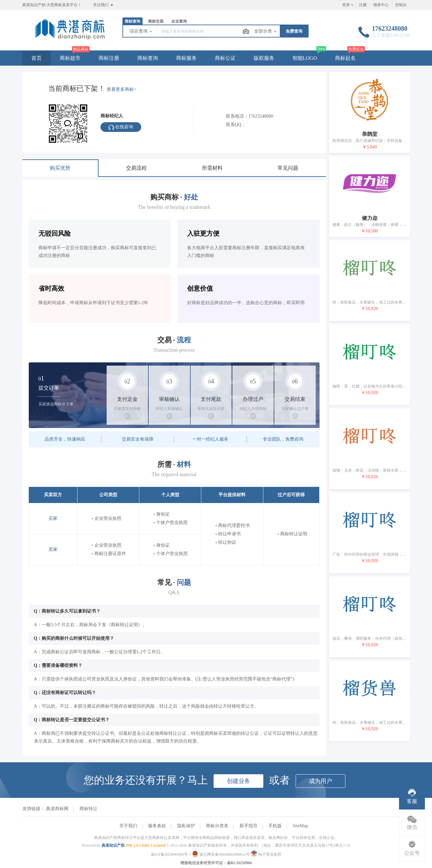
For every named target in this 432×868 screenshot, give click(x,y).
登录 (346, 5)
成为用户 (321, 781)
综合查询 (142, 32)
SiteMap (300, 826)
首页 (37, 58)
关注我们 (104, 5)
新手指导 (248, 826)
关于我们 (128, 826)
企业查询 (179, 21)
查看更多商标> (121, 89)
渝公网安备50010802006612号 (221, 854)
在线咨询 (121, 127)
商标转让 (89, 809)
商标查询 (132, 21)
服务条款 (157, 826)
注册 (363, 5)
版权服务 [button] (264, 58)
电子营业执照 (266, 854)
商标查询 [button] (148, 58)
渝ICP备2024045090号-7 (171, 854)
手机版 (275, 826)
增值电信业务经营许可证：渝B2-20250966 (216, 863)
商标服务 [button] (186, 58)
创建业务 (238, 781)
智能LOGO (305, 58)
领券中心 (381, 5)
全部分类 (266, 32)
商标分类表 (217, 826)
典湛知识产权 (113, 845)
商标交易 (156, 21)
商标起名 (345, 58)
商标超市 (70, 58)
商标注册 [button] (109, 58)
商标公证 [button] (225, 58)
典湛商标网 (57, 809)
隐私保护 (186, 826)
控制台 (401, 5)
